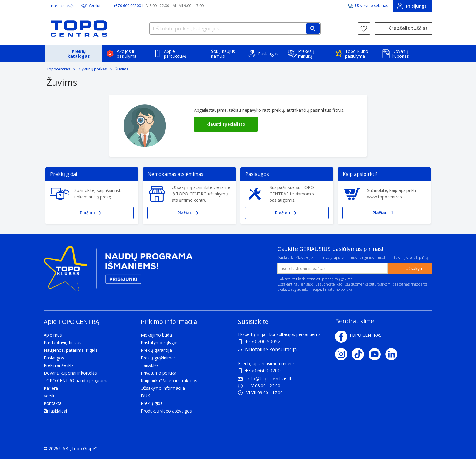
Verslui (94, 6)
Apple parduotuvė (175, 54)
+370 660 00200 (263, 371)
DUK (145, 396)
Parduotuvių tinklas (63, 343)
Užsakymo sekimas (372, 6)
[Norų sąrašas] (364, 29)
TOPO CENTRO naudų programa (76, 380)
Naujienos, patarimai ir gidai (71, 350)
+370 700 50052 (263, 341)
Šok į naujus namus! (223, 54)
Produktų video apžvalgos (166, 411)
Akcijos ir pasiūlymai (127, 54)
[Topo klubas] (118, 271)
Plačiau (92, 213)
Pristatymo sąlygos (160, 343)
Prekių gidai (152, 403)
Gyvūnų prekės (93, 69)
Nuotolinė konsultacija (271, 349)
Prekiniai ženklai (59, 365)
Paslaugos (268, 54)
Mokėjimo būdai (157, 335)
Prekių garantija (156, 350)
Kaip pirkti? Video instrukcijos (169, 380)
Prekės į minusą (306, 54)
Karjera (51, 388)
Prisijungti (412, 6)
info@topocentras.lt (265, 379)
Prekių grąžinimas (158, 358)
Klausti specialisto (226, 124)
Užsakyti (414, 268)
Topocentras (58, 69)
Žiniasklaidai (55, 411)
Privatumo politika (338, 289)
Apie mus (53, 335)
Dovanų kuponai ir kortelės (70, 373)
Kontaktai (53, 403)
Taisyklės (150, 365)
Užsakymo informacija (163, 388)
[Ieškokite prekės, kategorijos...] (235, 29)
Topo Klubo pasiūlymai (357, 54)
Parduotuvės (63, 6)
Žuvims (122, 69)
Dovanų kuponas (401, 54)
